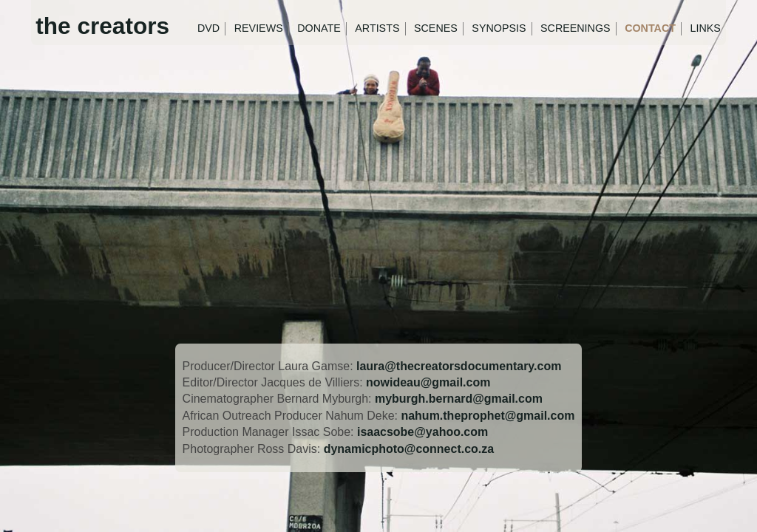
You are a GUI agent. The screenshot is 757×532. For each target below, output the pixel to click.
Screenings (576, 28)
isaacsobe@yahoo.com (422, 432)
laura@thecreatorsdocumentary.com (459, 366)
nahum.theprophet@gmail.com (488, 416)
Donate (319, 28)
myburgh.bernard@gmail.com (459, 399)
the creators (102, 26)
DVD (208, 28)
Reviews (259, 28)
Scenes (436, 28)
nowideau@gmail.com (428, 382)
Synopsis (499, 28)
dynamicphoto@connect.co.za (409, 449)
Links (706, 28)
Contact (650, 28)
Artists (377, 28)
